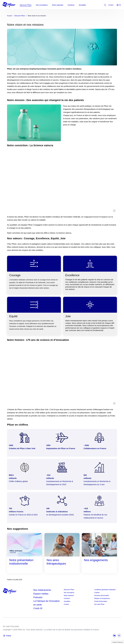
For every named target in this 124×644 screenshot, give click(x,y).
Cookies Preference (118, 642)
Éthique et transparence (102, 598)
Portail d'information (101, 601)
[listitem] (111, 5)
